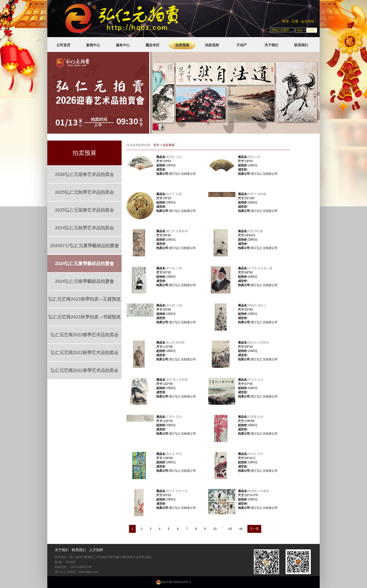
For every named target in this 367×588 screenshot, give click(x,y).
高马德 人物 (174, 305)
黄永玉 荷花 (174, 454)
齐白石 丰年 (256, 454)
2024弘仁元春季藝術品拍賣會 (84, 281)
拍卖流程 (212, 45)
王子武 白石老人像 (260, 268)
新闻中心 (93, 45)
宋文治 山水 (256, 380)
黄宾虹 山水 (174, 157)
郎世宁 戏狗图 (257, 194)
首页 (156, 145)
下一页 (254, 529)
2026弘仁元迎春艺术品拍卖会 (84, 174)
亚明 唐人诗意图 (177, 380)
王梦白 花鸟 (174, 417)
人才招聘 (96, 550)
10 (215, 529)
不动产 (242, 45)
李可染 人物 (174, 268)
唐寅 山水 (254, 157)
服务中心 (123, 45)
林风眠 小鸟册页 (259, 491)
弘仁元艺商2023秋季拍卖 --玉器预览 (84, 299)
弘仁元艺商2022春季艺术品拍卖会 (84, 370)
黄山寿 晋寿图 (175, 343)
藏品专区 (153, 45)
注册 (295, 21)
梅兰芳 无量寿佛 (177, 231)
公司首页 (63, 45)
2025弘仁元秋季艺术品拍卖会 (84, 192)
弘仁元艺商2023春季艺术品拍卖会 (84, 335)
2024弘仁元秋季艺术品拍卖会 (84, 228)
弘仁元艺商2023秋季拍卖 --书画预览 (84, 317)
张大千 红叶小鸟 (177, 491)
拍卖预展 (182, 45)
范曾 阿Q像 (255, 231)
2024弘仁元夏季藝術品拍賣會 (84, 264)
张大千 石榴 (174, 194)
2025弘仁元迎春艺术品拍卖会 (84, 210)
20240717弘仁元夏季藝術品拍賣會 (84, 246)
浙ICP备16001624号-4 (176, 582)
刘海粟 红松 (256, 417)
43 (230, 529)
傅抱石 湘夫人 (257, 305)
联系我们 (301, 45)
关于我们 (271, 45)
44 (241, 529)
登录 (286, 21)
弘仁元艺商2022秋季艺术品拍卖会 (84, 353)
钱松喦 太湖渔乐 (259, 343)
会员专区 (308, 21)
